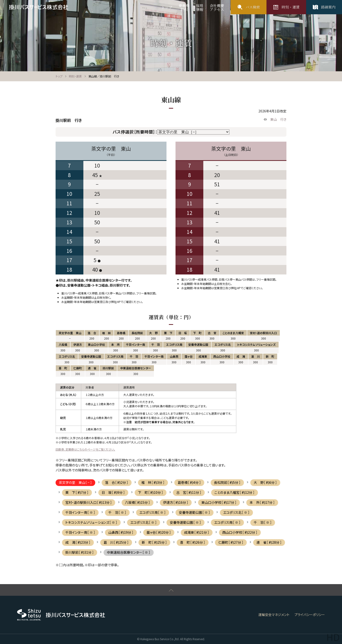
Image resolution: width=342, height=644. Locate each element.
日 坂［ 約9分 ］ (113, 492)
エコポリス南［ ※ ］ (153, 512)
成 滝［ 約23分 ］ (78, 542)
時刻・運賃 (75, 76)
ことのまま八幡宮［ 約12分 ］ (235, 492)
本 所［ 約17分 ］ (262, 502)
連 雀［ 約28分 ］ (269, 542)
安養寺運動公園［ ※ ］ (195, 512)
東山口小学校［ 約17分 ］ (219, 502)
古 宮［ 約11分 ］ (189, 492)
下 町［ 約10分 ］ (151, 492)
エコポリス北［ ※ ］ (236, 512)
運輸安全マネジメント (274, 615)
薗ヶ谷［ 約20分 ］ (159, 532)
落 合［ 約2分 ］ (117, 482)
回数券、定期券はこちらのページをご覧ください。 (85, 449)
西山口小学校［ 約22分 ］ (240, 532)
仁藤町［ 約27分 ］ (231, 542)
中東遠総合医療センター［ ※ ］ (129, 552)
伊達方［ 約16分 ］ (176, 502)
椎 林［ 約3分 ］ (153, 482)
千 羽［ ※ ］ (117, 512)
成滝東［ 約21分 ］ (197, 532)
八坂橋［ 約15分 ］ (138, 502)
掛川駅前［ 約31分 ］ (80, 552)
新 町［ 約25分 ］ (154, 542)
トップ (59, 76)
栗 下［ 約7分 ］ (77, 492)
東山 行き (278, 119)
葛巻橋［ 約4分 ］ (189, 482)
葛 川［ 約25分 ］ (116, 542)
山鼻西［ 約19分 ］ (121, 532)
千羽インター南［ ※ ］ (80, 512)
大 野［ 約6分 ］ (265, 482)
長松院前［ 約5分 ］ (227, 482)
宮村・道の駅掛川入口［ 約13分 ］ (89, 502)
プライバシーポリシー (310, 615)
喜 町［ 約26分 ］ (193, 542)
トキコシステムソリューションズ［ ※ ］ (91, 522)
